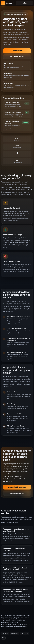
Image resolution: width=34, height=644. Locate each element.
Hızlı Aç (25, 3)
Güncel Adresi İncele (17, 57)
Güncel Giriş (14, 633)
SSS (3, 638)
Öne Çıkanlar (25, 633)
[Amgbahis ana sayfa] (8, 3)
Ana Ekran (5, 633)
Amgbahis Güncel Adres (17, 488)
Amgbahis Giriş (17, 51)
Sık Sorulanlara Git (17, 494)
